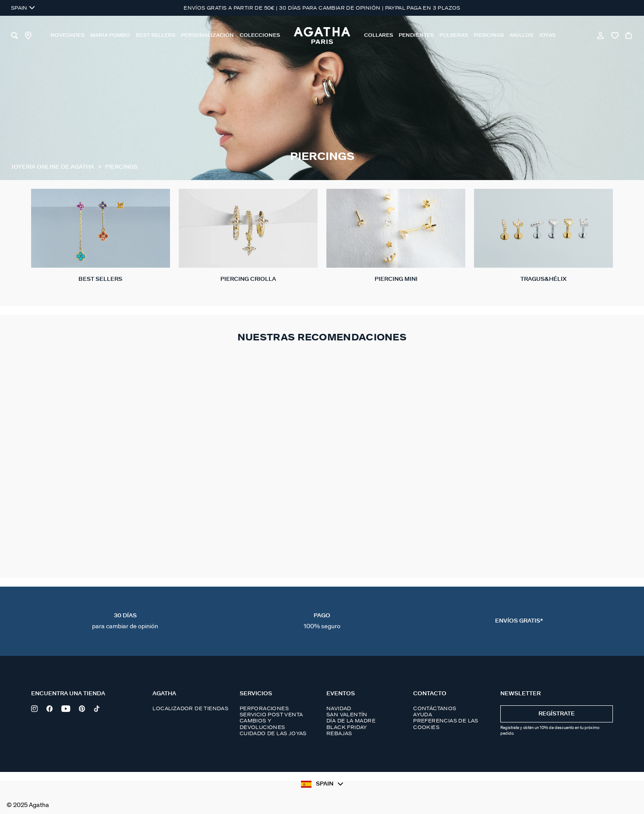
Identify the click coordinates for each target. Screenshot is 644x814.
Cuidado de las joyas (273, 733)
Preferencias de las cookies (446, 724)
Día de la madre (351, 721)
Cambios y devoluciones (262, 724)
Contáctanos (435, 708)
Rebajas (339, 733)
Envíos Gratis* (519, 621)
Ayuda (423, 715)
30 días (125, 621)
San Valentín (347, 715)
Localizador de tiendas (190, 708)
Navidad (339, 708)
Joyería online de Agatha (53, 167)
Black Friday (347, 727)
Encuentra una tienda (68, 694)
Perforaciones (264, 708)
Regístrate (557, 714)
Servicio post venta (271, 715)
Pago (322, 621)
